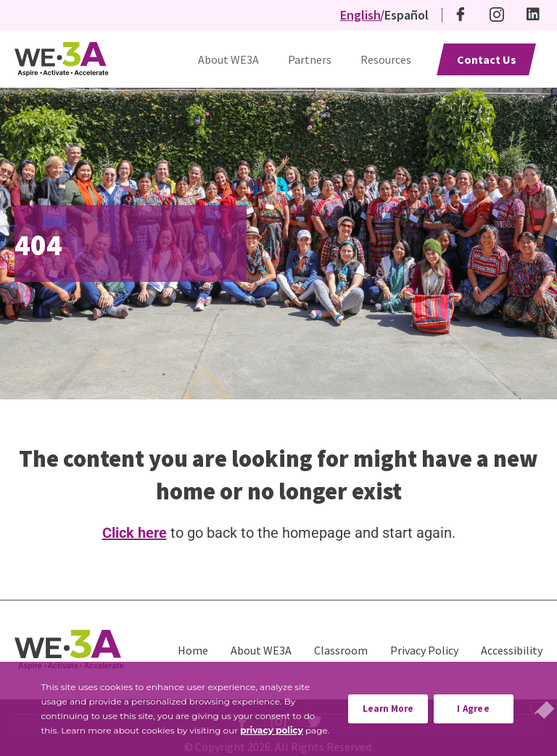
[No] (538, 707)
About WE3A (228, 59)
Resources (386, 59)
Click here (135, 533)
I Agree (473, 709)
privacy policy (272, 730)
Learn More (395, 705)
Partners (310, 59)
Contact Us (487, 59)
